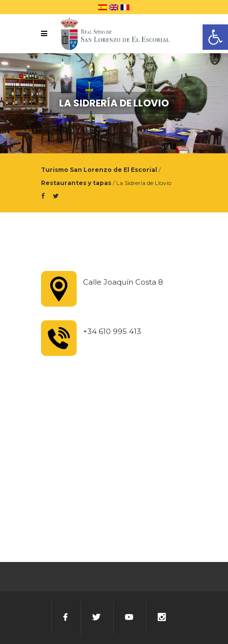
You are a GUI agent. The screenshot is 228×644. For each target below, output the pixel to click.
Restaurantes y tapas (76, 183)
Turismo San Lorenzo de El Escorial (99, 170)
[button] (215, 37)
